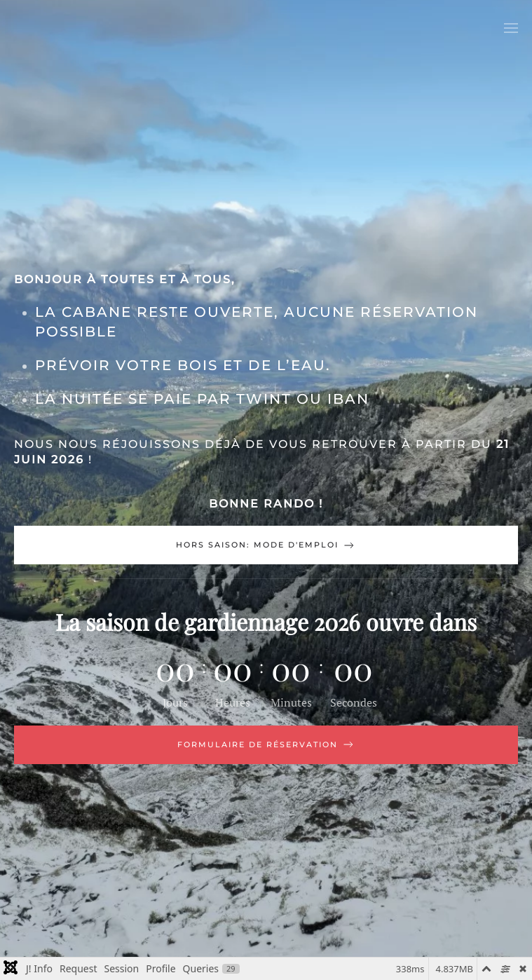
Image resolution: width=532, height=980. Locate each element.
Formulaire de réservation (266, 744)
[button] (511, 28)
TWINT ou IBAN (303, 399)
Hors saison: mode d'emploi (266, 545)
